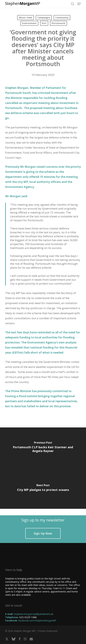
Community (62, 17)
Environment (29, 23)
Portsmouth (58, 23)
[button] (79, 4)
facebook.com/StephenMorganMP (37, 620)
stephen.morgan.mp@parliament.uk (34, 614)
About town (26, 17)
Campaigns (44, 17)
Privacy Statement (48, 631)
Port (44, 23)
